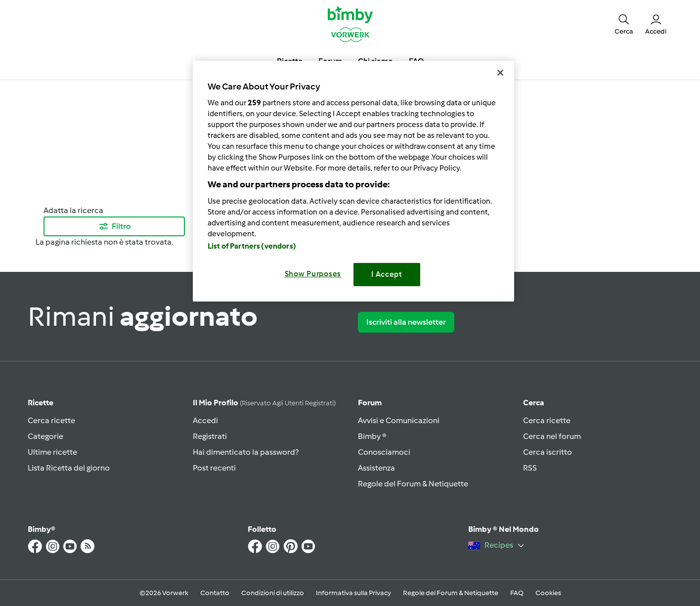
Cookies (548, 593)
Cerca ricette (51, 420)
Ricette (41, 403)
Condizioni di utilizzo (273, 593)
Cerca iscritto (547, 452)
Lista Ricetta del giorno (69, 468)
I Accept (387, 274)
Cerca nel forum (552, 436)
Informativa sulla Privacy (353, 593)
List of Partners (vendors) (252, 246)
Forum (370, 403)
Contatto (215, 593)
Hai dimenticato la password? (246, 452)
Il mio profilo (264, 403)
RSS (530, 468)
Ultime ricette (52, 452)
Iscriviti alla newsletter (406, 322)
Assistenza (376, 468)
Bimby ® (372, 436)
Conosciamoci (384, 452)
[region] (353, 181)
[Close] (500, 73)
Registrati (210, 436)
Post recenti (214, 468)
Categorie (45, 436)
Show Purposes (313, 274)
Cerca (534, 403)
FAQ (517, 593)
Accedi (205, 420)
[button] (624, 24)
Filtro (114, 226)
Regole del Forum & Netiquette (413, 484)
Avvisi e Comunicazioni (399, 420)
